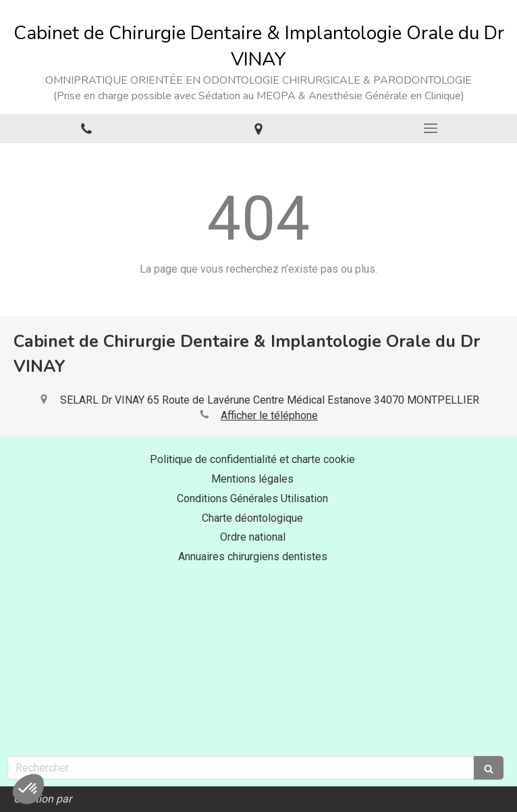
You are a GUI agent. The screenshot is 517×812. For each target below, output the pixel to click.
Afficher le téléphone (269, 415)
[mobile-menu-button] (431, 128)
